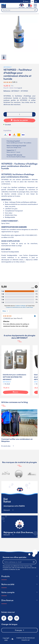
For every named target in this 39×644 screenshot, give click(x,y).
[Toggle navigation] (35, 6)
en (36, 1)
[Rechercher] (19, 10)
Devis (26, 1)
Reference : (7, 91)
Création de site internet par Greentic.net (26, 639)
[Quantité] (19, 114)
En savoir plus (8, 446)
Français (19, 630)
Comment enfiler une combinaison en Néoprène (17, 440)
